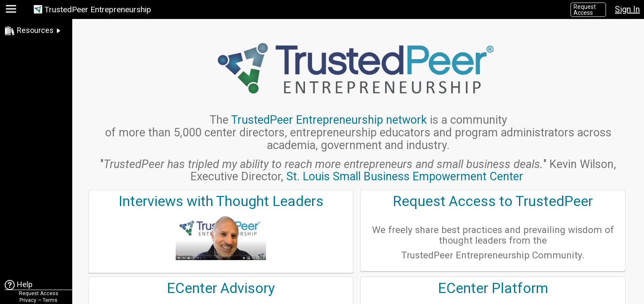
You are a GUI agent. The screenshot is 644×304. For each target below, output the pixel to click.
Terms (50, 300)
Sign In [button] (627, 9)
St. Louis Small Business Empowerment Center (405, 176)
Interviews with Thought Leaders (221, 201)
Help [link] (25, 284)
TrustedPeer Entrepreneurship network (329, 120)
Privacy (28, 300)
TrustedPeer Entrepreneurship (98, 9)
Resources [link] (35, 30)
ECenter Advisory (221, 288)
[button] (12, 11)
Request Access (585, 10)
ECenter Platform (493, 288)
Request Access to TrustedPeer (493, 201)
